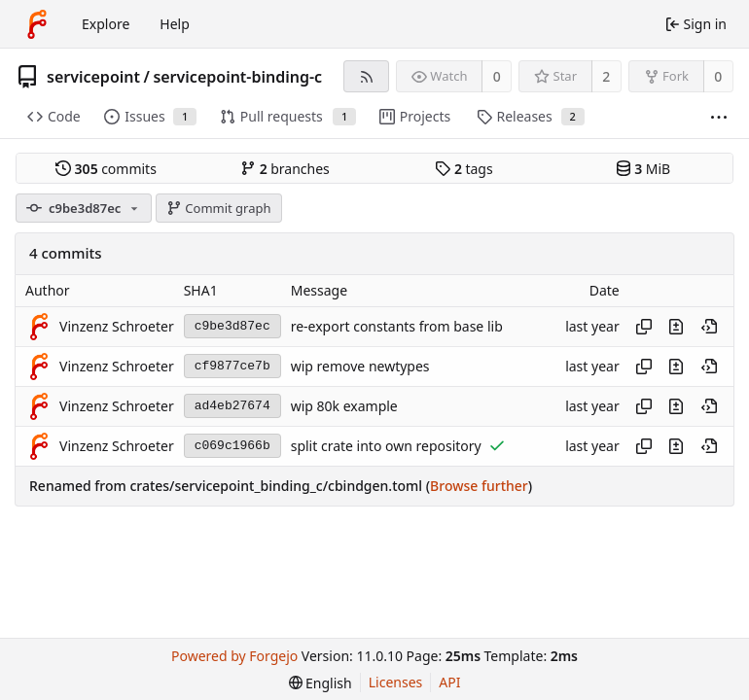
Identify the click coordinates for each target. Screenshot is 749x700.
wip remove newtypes (360, 366)
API (449, 682)
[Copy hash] (644, 327)
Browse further (479, 486)
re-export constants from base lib (397, 326)
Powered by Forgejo (234, 656)
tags (464, 169)
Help (175, 24)
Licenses (396, 682)
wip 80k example (344, 406)
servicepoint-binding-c (237, 77)
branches (285, 169)
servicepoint (93, 77)
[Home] (37, 24)
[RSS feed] (366, 76)
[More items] (719, 117)
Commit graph (219, 208)
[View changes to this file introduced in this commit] (676, 327)
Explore (106, 24)
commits (106, 169)
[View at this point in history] (709, 327)
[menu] (321, 683)
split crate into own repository (386, 446)
